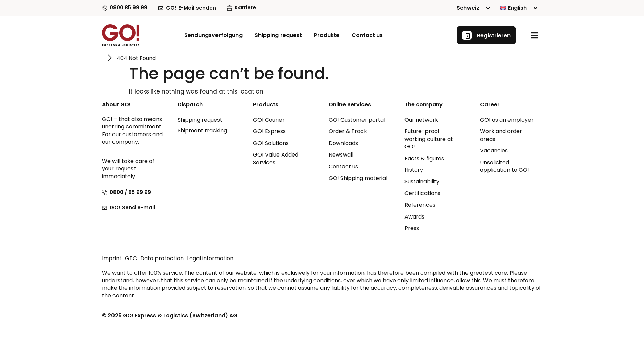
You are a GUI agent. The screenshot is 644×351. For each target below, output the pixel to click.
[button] (327, 35)
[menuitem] (519, 8)
